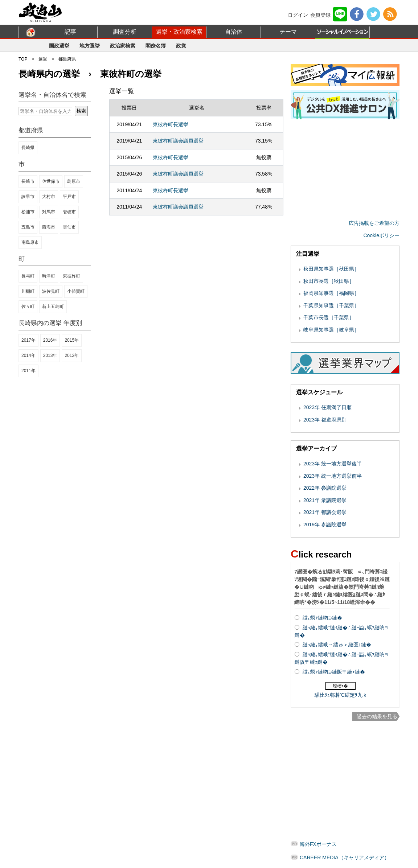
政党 (181, 46)
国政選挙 (59, 46)
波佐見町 (51, 291)
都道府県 (67, 59)
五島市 (28, 227)
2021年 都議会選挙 (325, 512)
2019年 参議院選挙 (325, 524)
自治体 (234, 32)
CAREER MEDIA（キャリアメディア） (345, 857)
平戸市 (69, 197)
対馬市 (49, 212)
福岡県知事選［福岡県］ (331, 293)
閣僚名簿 (156, 46)
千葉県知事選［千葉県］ (331, 305)
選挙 (43, 59)
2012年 (72, 355)
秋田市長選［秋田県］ (329, 281)
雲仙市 (69, 227)
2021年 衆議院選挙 (325, 500)
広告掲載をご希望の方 (374, 223)
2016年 (50, 340)
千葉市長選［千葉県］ (329, 317)
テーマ (288, 32)
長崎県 (28, 148)
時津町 (49, 276)
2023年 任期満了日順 (327, 407)
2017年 (28, 340)
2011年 (28, 371)
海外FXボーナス (318, 844)
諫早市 (28, 197)
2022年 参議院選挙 (325, 488)
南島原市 (30, 242)
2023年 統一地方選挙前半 (333, 476)
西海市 (49, 227)
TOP (23, 59)
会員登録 (320, 15)
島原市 (74, 181)
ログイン (298, 15)
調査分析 (125, 32)
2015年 (72, 340)
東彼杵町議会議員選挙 (178, 141)
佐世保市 (51, 181)
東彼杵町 (71, 276)
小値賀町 (76, 291)
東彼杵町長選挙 (171, 124)
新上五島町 (53, 307)
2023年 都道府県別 (325, 420)
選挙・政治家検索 (179, 32)
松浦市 (28, 212)
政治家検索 (123, 46)
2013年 (50, 355)
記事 (70, 32)
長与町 (28, 276)
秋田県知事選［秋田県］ (331, 269)
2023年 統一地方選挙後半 (333, 464)
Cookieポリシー (381, 235)
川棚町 (28, 291)
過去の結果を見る (377, 716)
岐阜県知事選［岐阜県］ (331, 330)
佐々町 (28, 307)
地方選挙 (90, 46)
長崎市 (28, 181)
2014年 (28, 355)
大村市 (49, 197)
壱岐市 (69, 212)
